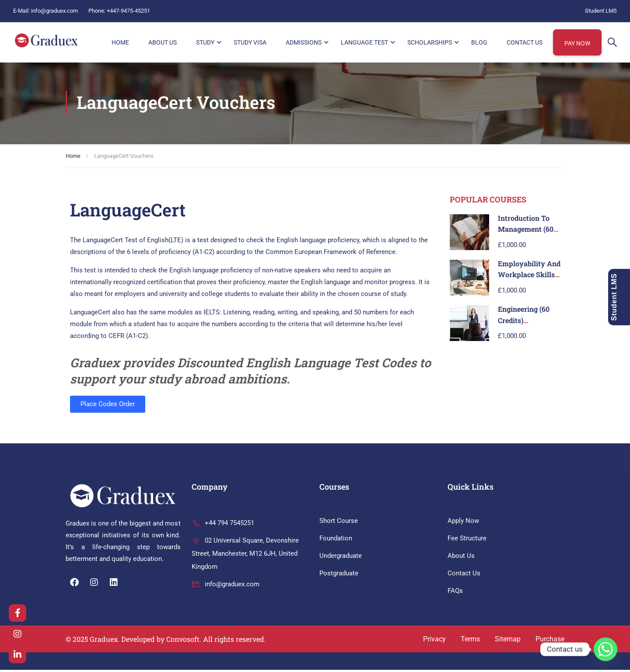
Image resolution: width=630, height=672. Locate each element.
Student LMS (601, 11)
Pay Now (577, 43)
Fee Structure (467, 540)
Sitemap (508, 641)
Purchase (550, 641)
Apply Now (463, 523)
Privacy (434, 641)
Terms (470, 641)
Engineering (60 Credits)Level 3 (524, 322)
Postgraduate (339, 575)
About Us (163, 42)
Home (73, 158)
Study (205, 42)
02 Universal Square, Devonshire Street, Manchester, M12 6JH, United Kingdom (245, 556)
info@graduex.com (54, 11)
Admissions (304, 42)
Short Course (339, 523)
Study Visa (250, 42)
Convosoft (183, 641)
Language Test (364, 42)
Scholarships (430, 42)
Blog (479, 42)
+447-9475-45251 (128, 11)
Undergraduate (341, 558)
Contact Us (525, 42)
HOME (120, 42)
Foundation (336, 540)
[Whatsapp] (605, 649)
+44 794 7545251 (223, 525)
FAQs (455, 593)
